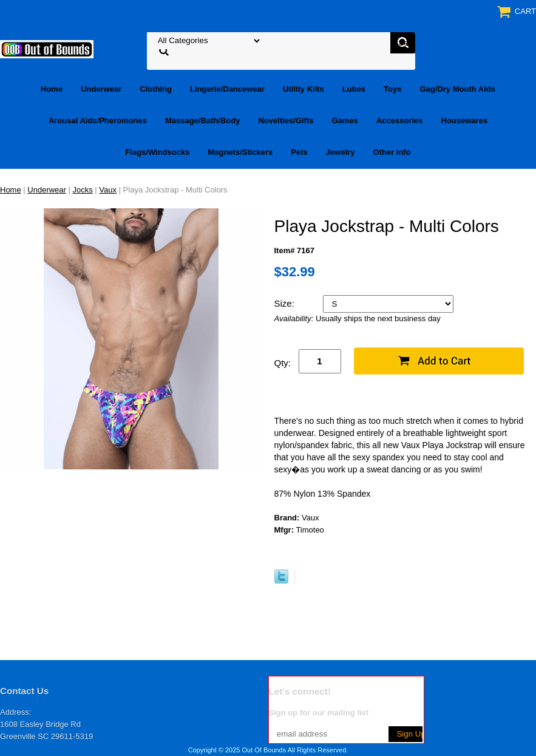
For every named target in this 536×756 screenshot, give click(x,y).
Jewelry (341, 152)
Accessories (400, 121)
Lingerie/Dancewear (227, 89)
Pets (299, 152)
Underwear (101, 89)
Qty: (283, 363)
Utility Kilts (304, 89)
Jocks (83, 190)
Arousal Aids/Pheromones (98, 121)
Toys (392, 89)
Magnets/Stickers (240, 152)
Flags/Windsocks (157, 152)
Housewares (465, 121)
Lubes (354, 89)
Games (345, 121)
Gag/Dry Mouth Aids (458, 89)
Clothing (156, 89)
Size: (286, 303)
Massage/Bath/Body (203, 121)
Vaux (108, 190)
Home (52, 89)
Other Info (392, 152)
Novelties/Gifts (286, 121)
